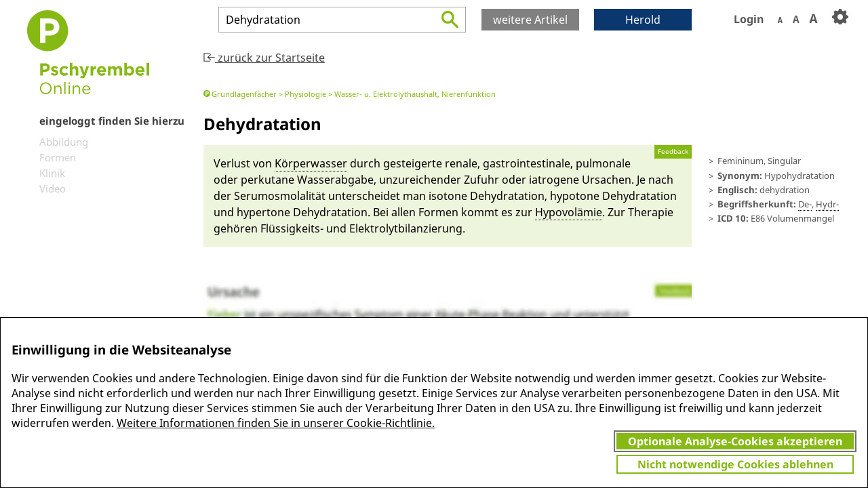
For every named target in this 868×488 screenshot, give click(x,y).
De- (805, 204)
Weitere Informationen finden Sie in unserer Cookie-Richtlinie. (276, 423)
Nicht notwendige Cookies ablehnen (735, 464)
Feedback (673, 151)
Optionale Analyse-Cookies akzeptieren (735, 441)
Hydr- (827, 204)
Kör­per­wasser (311, 163)
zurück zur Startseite (264, 58)
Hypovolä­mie (569, 212)
